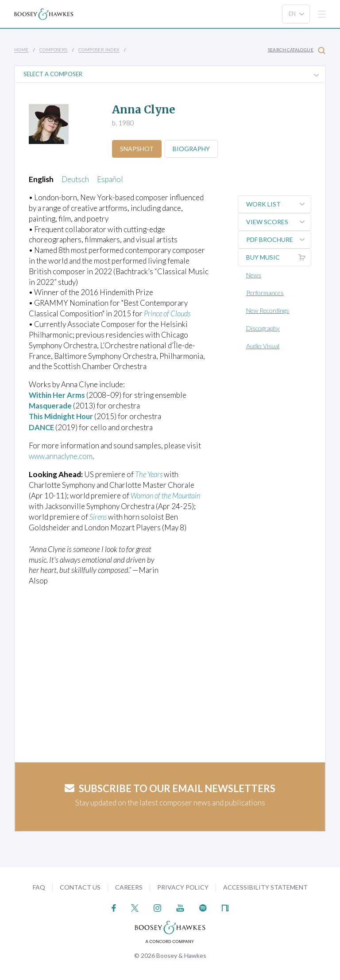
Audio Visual (263, 346)
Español (110, 179)
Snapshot (137, 149)
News (254, 275)
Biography (193, 149)
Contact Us (80, 885)
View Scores (278, 222)
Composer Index (99, 50)
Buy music (278, 257)
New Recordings (268, 310)
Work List (278, 204)
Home (21, 50)
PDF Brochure (278, 240)
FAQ (39, 885)
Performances (265, 293)
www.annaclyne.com (62, 455)
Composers (54, 50)
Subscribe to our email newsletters (170, 787)
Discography (263, 328)
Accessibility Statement (265, 885)
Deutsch (75, 179)
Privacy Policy (183, 885)
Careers (129, 885)
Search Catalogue (297, 50)
